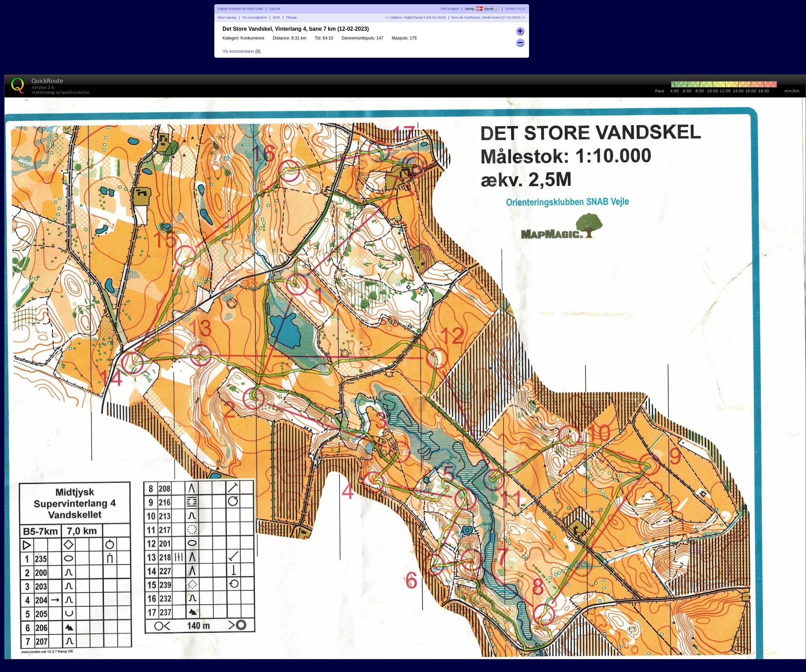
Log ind (275, 9)
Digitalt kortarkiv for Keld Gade (240, 9)
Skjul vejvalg (227, 17)
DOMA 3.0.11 (515, 9)
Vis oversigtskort (255, 17)
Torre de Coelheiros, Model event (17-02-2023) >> (488, 17)
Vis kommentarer (238, 51)
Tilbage (291, 17)
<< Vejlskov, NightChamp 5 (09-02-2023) (416, 17)
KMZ (277, 17)
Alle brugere (450, 9)
